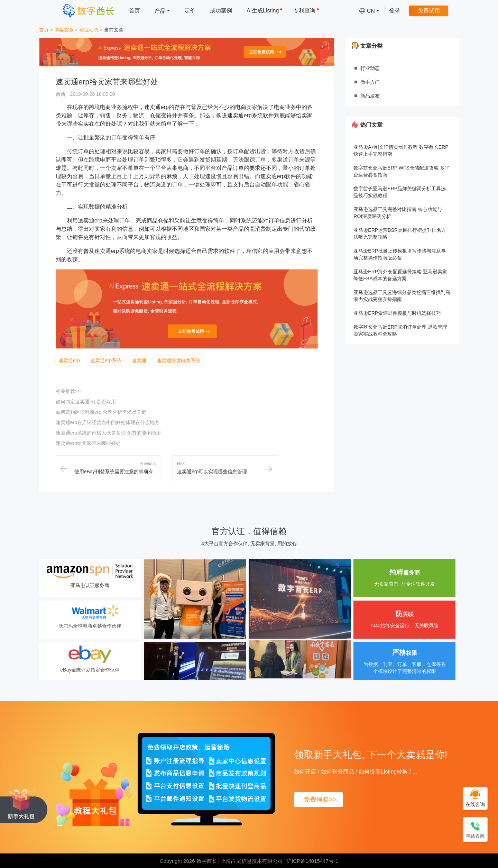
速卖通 (139, 360)
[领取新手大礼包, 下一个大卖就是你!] (24, 805)
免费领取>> (320, 800)
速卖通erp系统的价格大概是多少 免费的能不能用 (108, 433)
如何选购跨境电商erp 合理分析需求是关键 (101, 412)
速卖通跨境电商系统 (178, 360)
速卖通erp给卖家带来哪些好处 (88, 443)
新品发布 (370, 96)
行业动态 (89, 30)
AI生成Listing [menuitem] (265, 11)
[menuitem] (162, 11)
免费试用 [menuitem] (429, 11)
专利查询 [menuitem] (306, 11)
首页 (44, 30)
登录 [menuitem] (395, 11)
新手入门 (370, 82)
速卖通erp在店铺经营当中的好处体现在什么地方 (108, 422)
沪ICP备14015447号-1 (312, 861)
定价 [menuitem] (190, 11)
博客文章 (64, 30)
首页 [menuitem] (135, 11)
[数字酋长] (88, 11)
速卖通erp (69, 360)
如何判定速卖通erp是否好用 (86, 402)
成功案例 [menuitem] (221, 11)
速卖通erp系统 (106, 360)
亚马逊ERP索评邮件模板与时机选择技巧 (397, 313)
